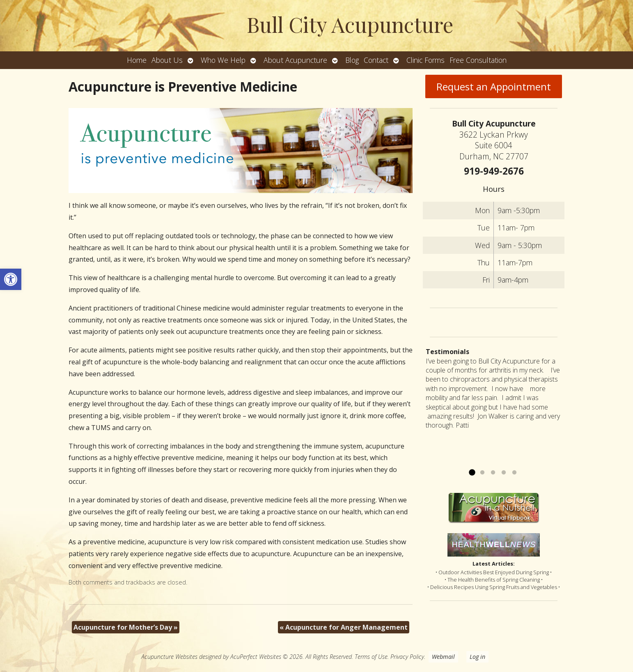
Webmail (443, 657)
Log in (477, 657)
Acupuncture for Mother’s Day (126, 627)
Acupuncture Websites (169, 657)
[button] (11, 279)
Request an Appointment (494, 86)
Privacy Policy (407, 657)
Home (137, 60)
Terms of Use (371, 657)
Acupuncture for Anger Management (344, 627)
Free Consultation (478, 60)
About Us (167, 60)
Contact (376, 60)
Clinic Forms (425, 60)
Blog (352, 60)
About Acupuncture (295, 60)
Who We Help (223, 60)
